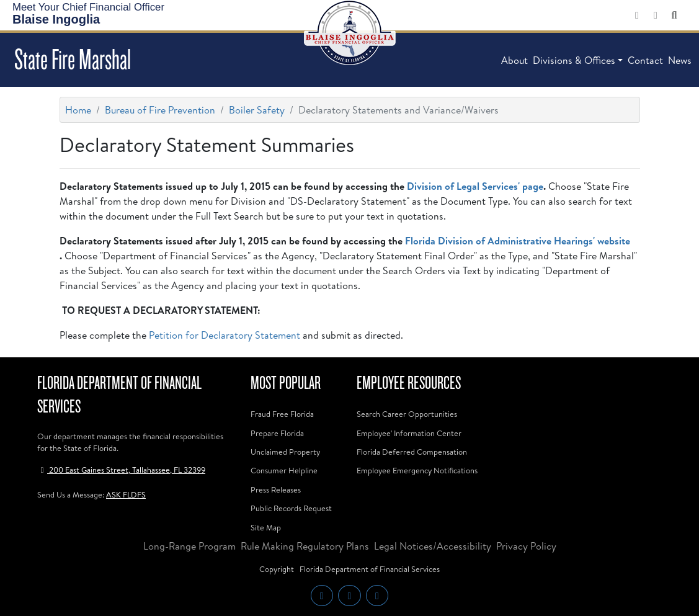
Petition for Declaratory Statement (225, 335)
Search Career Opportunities (407, 414)
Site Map (266, 527)
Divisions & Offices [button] (574, 60)
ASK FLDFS (126, 494)
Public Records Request (291, 508)
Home (78, 110)
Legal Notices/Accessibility (433, 546)
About (514, 60)
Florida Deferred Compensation (412, 452)
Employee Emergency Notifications (417, 470)
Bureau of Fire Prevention (160, 110)
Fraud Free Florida (282, 414)
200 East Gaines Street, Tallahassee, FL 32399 (121, 470)
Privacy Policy (526, 546)
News (680, 60)
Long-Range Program (189, 546)
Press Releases (276, 489)
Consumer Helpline (284, 470)
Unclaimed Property (285, 452)
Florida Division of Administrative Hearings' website (518, 241)
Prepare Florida (277, 433)
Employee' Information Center (409, 433)
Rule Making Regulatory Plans (305, 546)
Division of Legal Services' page (475, 186)
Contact (645, 60)
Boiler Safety (257, 110)
